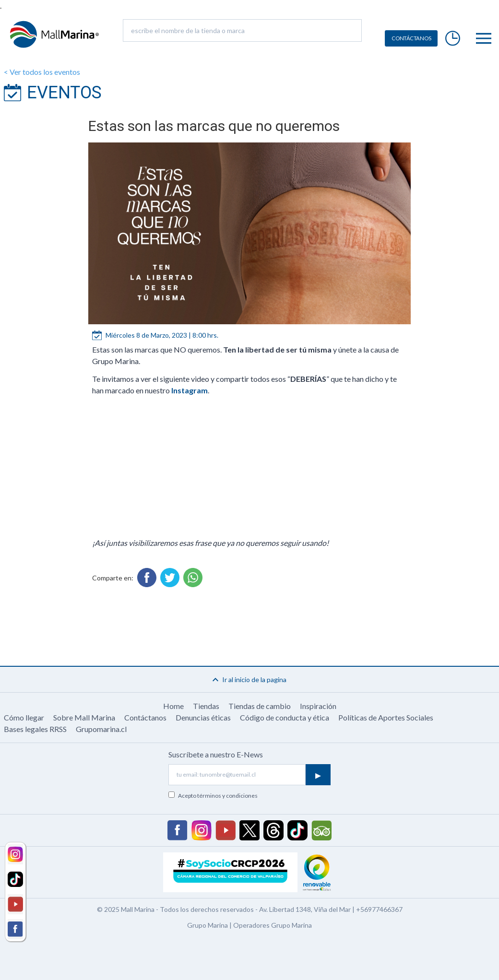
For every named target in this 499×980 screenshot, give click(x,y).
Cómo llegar (24, 717)
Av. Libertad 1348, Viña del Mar (305, 909)
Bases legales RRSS (35, 729)
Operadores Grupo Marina (273, 925)
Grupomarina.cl (101, 729)
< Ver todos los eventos (42, 72)
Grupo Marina (208, 925)
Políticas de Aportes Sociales (386, 717)
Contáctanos (145, 717)
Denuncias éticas (203, 717)
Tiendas (206, 706)
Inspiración (318, 706)
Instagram (190, 390)
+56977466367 (379, 909)
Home (173, 706)
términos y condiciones (227, 796)
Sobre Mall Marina (84, 717)
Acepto (218, 796)
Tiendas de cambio (260, 706)
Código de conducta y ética (285, 717)
